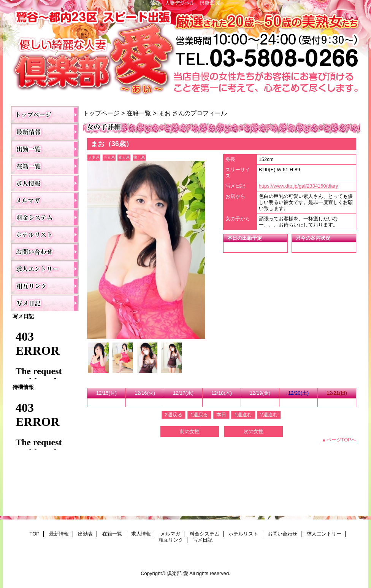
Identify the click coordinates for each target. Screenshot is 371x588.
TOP (45, 114)
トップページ (101, 113)
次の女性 (254, 431)
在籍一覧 (45, 166)
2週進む (269, 415)
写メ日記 (45, 303)
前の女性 (190, 431)
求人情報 (45, 183)
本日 (221, 415)
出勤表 (45, 149)
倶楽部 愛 (185, 54)
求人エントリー (45, 269)
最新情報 (45, 131)
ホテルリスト (45, 234)
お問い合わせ (45, 251)
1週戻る (199, 415)
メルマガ (45, 200)
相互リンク (45, 286)
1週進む (243, 415)
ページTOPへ (342, 440)
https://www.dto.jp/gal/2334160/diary (299, 186)
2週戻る (173, 415)
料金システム (45, 217)
